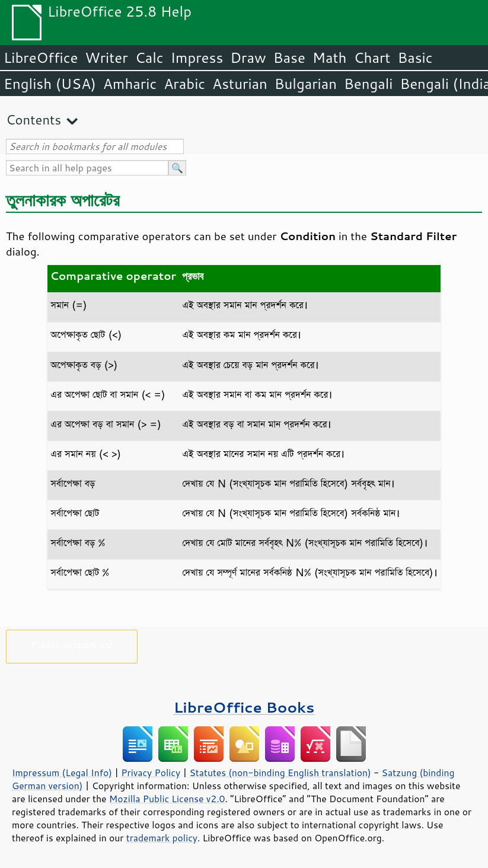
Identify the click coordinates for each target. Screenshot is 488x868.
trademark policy (162, 838)
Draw (248, 58)
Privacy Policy (151, 773)
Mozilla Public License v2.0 (167, 799)
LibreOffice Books (244, 707)
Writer (106, 58)
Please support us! (72, 644)
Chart (372, 58)
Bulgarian (306, 84)
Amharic (130, 84)
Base (289, 58)
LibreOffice (41, 58)
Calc (149, 58)
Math (330, 58)
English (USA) (50, 84)
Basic (415, 58)
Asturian (240, 84)
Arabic (184, 84)
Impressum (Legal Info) (62, 773)
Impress (197, 58)
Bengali (368, 84)
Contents (34, 119)
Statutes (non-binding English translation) (280, 773)
